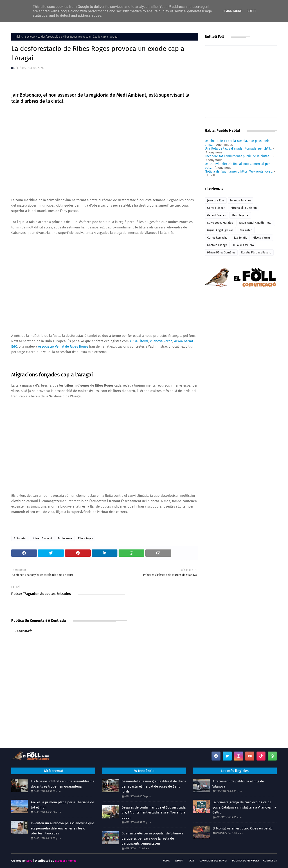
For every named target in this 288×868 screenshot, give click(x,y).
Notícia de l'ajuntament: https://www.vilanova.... (239, 172)
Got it (251, 11)
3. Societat (29, 37)
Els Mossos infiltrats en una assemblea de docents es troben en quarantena (63, 784)
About (179, 861)
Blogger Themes (66, 861)
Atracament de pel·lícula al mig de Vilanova (238, 784)
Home (166, 861)
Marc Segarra (240, 215)
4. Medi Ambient (42, 538)
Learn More (232, 11)
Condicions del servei (213, 861)
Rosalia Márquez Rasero (256, 253)
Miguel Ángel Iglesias (220, 230)
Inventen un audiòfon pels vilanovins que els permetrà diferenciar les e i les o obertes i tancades (62, 828)
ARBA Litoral (139, 341)
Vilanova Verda (161, 341)
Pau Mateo (246, 230)
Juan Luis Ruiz (216, 200)
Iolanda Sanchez (241, 200)
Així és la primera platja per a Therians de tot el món (62, 805)
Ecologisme (65, 538)
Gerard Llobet (216, 208)
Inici (17, 37)
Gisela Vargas (262, 238)
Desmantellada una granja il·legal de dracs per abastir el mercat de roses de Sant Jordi (154, 786)
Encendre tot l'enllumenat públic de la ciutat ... (238, 156)
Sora (29, 861)
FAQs (191, 861)
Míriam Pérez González (221, 253)
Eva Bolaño (240, 238)
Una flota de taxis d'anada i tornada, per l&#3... (238, 149)
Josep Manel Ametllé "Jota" (256, 223)
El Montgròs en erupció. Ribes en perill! (242, 828)
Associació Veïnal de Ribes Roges (63, 346)
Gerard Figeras (216, 215)
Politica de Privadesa (245, 861)
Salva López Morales (220, 223)
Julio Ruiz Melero (243, 245)
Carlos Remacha (217, 238)
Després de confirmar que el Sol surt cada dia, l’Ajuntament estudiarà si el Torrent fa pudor (154, 812)
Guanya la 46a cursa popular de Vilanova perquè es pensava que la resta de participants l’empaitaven (152, 838)
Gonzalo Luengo (217, 245)
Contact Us (270, 861)
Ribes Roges (85, 538)
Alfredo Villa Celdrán (244, 208)
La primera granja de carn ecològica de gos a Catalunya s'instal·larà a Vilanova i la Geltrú (244, 807)
